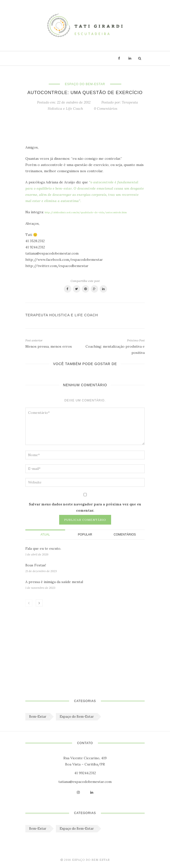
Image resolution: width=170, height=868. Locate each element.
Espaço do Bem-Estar (85, 84)
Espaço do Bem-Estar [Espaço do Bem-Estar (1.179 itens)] (77, 717)
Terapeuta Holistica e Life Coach (62, 315)
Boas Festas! (36, 565)
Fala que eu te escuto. (43, 548)
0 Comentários (106, 108)
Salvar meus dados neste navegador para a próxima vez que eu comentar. (85, 507)
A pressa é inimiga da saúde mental (54, 582)
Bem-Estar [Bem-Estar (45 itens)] (38, 717)
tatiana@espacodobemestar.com (85, 782)
